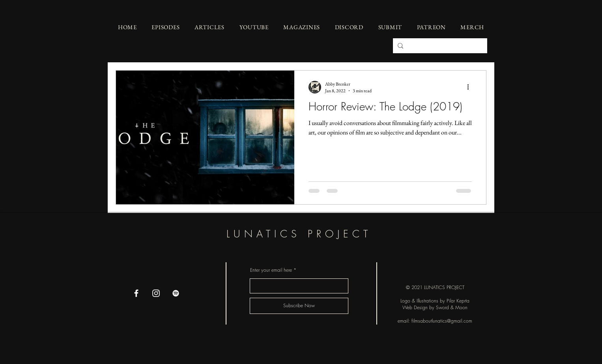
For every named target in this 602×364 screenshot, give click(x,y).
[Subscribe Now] (299, 306)
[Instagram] (156, 293)
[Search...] (439, 46)
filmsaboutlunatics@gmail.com (442, 321)
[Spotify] (176, 293)
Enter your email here (271, 270)
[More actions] (471, 87)
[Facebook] (136, 293)
